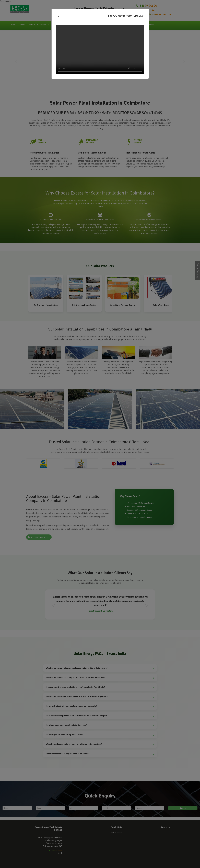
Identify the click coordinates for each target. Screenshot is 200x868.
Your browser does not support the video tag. (100, 50)
